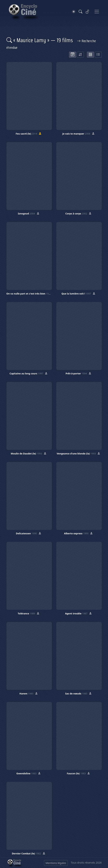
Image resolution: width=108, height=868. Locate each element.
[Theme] (74, 12)
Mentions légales (56, 863)
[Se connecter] (88, 12)
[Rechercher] (80, 12)
